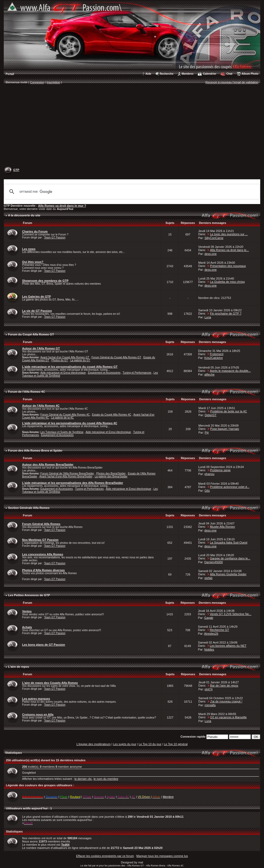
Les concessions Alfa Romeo (43, 554)
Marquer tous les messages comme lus (162, 856)
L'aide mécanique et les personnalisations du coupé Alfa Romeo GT (70, 367)
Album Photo (250, 74)
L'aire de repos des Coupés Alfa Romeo (50, 683)
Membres (187, 74)
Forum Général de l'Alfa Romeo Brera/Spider (67, 474)
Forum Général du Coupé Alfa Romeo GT (116, 357)
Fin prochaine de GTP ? (226, 313)
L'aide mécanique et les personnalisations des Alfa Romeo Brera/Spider (73, 483)
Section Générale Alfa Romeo (29, 508)
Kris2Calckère (214, 358)
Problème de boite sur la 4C (228, 411)
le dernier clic (83, 779)
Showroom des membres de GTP (45, 281)
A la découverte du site (24, 215)
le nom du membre (106, 779)
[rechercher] (131, 192)
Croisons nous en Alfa (38, 715)
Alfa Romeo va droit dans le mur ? (62, 206)
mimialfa (210, 705)
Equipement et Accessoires (104, 373)
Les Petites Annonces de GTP (29, 595)
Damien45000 (214, 562)
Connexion (37, 82)
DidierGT (211, 415)
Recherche (167, 74)
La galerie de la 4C (62, 418)
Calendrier (209, 74)
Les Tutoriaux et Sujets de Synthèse (62, 432)
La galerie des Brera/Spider (111, 476)
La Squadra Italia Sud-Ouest (229, 542)
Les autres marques (36, 699)
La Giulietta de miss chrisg (227, 282)
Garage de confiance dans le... (230, 558)
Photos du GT (60, 360)
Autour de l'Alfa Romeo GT (41, 348)
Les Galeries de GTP (37, 297)
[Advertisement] (132, 127)
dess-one (211, 254)
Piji (207, 433)
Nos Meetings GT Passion (40, 540)
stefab (209, 578)
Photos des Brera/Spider (111, 474)
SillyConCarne (214, 238)
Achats (27, 627)
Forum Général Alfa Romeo (41, 524)
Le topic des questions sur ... (229, 234)
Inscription (53, 82)
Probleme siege (220, 470)
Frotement (217, 354)
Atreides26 (211, 634)
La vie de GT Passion (37, 311)
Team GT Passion (55, 237)
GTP (16, 170)
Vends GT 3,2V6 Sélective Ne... (231, 614)
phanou (209, 474)
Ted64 (65, 845)
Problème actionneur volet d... (230, 487)
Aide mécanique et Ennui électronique (63, 373)
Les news (29, 249)
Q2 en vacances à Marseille (228, 717)
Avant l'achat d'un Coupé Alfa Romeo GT (65, 357)
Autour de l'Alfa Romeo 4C (41, 406)
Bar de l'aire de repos (224, 685)
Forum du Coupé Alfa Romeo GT (31, 334)
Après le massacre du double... (230, 371)
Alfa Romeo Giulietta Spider (228, 574)
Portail (10, 74)
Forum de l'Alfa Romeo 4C (27, 392)
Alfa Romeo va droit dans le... (229, 250)
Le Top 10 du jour (150, 744)
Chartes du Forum (35, 231)
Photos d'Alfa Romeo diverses (44, 570)
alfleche (210, 374)
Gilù (207, 491)
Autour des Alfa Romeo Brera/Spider (48, 465)
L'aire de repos (19, 667)
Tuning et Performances (137, 373)
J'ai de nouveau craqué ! (226, 701)
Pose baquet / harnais (225, 429)
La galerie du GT (80, 360)
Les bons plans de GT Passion (44, 645)
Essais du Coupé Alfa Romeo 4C (112, 415)
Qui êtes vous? (33, 262)
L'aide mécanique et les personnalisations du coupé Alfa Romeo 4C (70, 423)
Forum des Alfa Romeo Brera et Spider (35, 451)
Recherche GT (220, 630)
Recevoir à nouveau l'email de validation (232, 82)
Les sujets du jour (124, 744)
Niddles (209, 649)
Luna (208, 317)
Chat (229, 74)
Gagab (209, 618)
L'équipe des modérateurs (94, 744)
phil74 (209, 689)
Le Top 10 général (176, 744)
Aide (148, 74)
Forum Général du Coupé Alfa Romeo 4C (65, 415)
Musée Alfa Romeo (222, 527)
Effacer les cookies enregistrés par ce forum (105, 856)
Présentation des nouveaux (228, 266)
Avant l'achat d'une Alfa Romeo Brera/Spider (66, 476)
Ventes (27, 611)
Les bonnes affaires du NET (228, 646)
